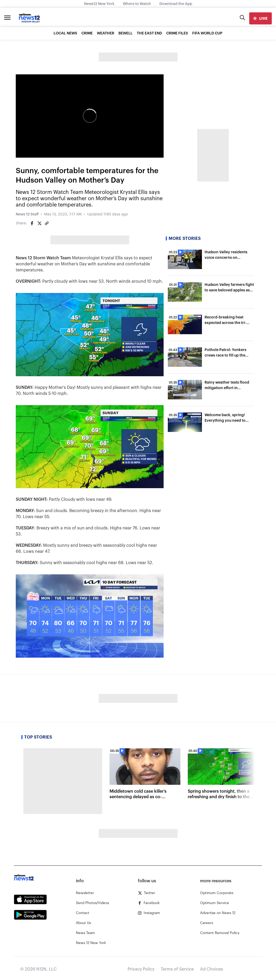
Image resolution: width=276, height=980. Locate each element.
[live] (261, 18)
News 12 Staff (27, 214)
